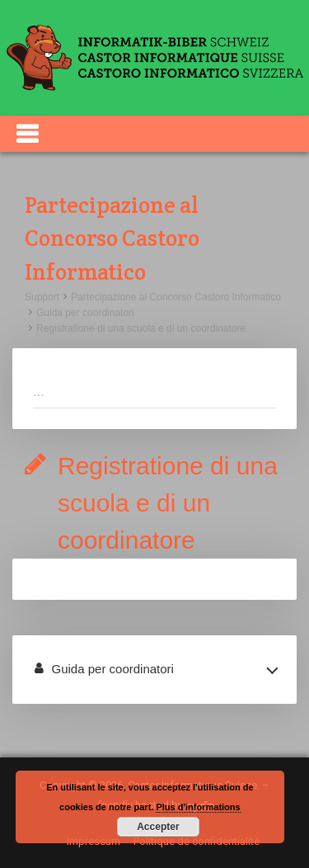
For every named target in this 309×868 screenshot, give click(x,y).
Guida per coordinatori (85, 313)
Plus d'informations (198, 807)
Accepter (158, 827)
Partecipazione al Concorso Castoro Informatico (176, 297)
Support (42, 297)
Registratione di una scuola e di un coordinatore (141, 328)
